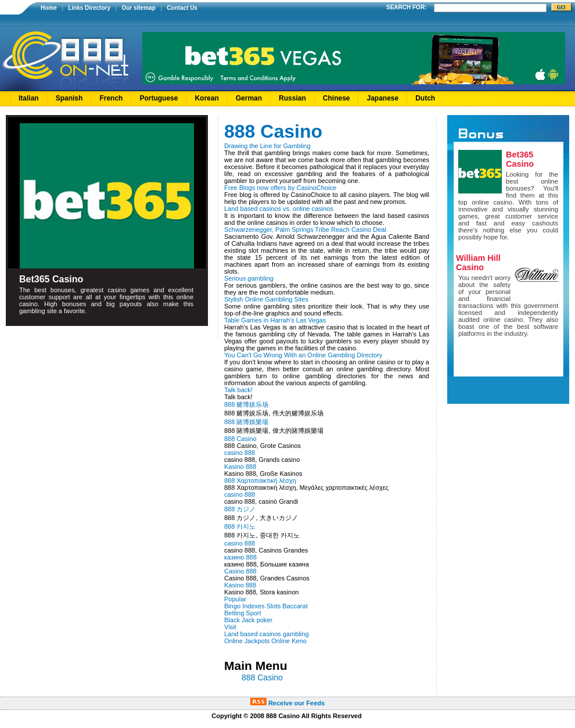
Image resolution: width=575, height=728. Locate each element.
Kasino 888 (240, 467)
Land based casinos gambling (267, 634)
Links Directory (89, 8)
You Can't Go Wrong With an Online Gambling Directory (303, 355)
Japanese (382, 98)
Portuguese (159, 98)
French (111, 98)
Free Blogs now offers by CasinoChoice (280, 188)
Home (49, 8)
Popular (235, 599)
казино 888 (240, 557)
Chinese (337, 98)
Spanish (69, 98)
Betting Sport (243, 613)
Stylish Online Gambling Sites (266, 299)
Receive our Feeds (287, 703)
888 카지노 (240, 526)
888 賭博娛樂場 (246, 422)
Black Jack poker (248, 620)
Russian (292, 98)
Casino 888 (240, 571)
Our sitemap (138, 8)
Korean (206, 98)
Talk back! (238, 390)
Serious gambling (249, 278)
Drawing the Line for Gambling (267, 146)
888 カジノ (240, 509)
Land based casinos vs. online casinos (279, 209)
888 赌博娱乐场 (246, 404)
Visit (230, 627)
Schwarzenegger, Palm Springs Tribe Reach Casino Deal (305, 229)
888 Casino (240, 439)
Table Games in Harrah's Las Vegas (275, 320)
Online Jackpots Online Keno (265, 641)
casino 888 (240, 453)
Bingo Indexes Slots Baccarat (266, 606)
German (249, 98)
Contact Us (182, 8)
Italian (29, 98)
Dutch (425, 98)
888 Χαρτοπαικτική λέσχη (260, 480)
